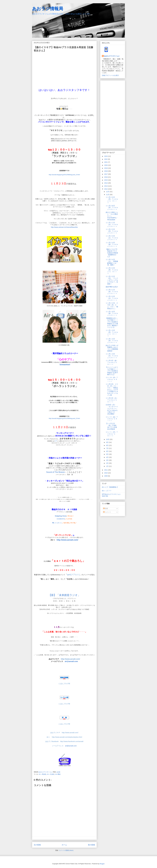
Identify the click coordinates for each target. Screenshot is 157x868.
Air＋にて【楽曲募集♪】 (110, 487)
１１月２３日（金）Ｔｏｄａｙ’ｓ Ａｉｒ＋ (112, 244)
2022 (106, 159)
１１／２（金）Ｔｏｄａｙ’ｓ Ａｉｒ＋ (112, 419)
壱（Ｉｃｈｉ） (57, 523)
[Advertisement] (113, 114)
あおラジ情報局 (48, 9)
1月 (108, 466)
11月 (108, 195)
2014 (106, 183)
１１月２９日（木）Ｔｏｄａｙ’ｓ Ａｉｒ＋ (112, 200)
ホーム (64, 845)
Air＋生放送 (51, 774)
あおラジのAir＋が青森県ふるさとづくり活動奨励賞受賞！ (112, 348)
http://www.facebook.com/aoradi (72, 741)
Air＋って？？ (107, 491)
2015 (106, 180)
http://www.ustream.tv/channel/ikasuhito (64, 227)
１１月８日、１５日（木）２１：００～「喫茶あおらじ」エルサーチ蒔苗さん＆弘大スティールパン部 (112, 390)
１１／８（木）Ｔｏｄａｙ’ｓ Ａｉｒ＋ (112, 379)
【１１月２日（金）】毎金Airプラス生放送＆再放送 (111, 426)
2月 (108, 463)
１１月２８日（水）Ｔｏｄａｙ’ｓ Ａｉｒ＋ (112, 208)
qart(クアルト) (73, 575)
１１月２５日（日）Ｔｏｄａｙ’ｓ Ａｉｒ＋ (112, 231)
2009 (106, 476)
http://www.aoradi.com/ (70, 659)
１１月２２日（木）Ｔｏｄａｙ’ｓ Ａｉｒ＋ (112, 271)
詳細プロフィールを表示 (110, 75)
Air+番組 (58, 774)
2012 (106, 189)
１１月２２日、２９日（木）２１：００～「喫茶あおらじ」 (112, 306)
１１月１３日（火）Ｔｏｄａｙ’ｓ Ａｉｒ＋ (112, 356)
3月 (108, 460)
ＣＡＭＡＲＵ (61, 519)
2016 (106, 177)
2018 (106, 171)
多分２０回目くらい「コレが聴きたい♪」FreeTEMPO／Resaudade (112, 216)
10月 (108, 439)
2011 (106, 470)
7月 (108, 448)
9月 (108, 442)
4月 (108, 457)
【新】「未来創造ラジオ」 (64, 595)
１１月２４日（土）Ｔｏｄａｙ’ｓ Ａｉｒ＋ (112, 238)
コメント (107, 512)
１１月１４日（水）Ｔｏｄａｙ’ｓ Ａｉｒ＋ (112, 341)
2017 (106, 174)
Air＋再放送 (43, 774)
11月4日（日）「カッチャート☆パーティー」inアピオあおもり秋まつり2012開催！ (112, 409)
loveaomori (65, 365)
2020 (106, 165)
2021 (106, 162)
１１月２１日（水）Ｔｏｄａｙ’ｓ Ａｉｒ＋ (112, 292)
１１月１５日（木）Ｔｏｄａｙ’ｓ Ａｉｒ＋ (112, 333)
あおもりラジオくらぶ (112, 56)
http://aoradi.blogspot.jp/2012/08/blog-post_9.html (64, 175)
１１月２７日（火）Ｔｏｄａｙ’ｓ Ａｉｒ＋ (112, 224)
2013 (106, 186)
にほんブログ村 (64, 704)
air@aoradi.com (71, 661)
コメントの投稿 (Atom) (66, 850)
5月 (108, 454)
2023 (106, 156)
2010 (106, 473)
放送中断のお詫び (112, 287)
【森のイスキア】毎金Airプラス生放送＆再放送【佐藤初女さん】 (112, 253)
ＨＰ (56, 441)
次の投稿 (37, 845)
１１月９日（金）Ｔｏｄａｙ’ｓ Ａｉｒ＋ (112, 362)
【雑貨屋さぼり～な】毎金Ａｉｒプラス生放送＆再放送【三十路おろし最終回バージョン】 (112, 323)
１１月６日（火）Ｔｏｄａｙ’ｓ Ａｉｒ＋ (112, 400)
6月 (108, 451)
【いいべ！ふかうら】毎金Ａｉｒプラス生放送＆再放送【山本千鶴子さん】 (112, 371)
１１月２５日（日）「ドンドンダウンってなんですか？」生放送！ (112, 280)
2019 (106, 168)
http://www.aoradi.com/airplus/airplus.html (67, 737)
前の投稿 (91, 845)
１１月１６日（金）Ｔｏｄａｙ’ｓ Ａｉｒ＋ (112, 313)
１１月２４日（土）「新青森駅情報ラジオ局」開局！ (112, 262)
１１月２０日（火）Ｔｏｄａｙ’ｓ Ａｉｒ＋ (112, 298)
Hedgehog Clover (61, 516)
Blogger (102, 864)
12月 (108, 192)
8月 (108, 445)
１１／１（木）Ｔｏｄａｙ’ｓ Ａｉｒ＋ (112, 434)
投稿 (106, 508)
